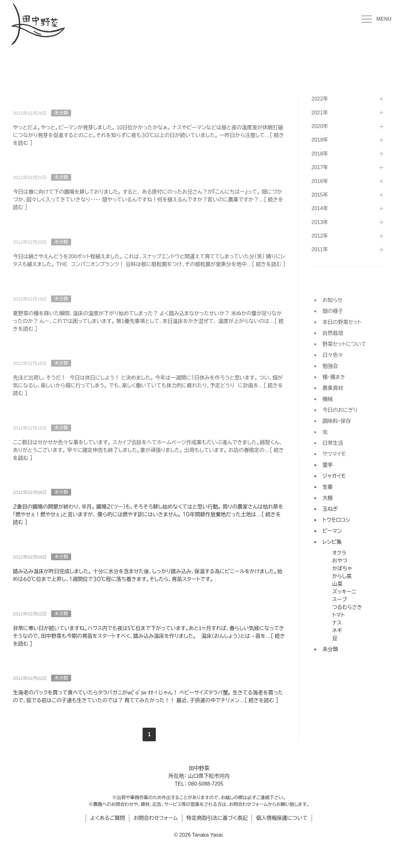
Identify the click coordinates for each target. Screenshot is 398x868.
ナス (337, 623)
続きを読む (261, 700)
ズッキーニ (344, 592)
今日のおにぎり (340, 410)
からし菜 (342, 576)
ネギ (337, 631)
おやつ (340, 561)
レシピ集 (332, 542)
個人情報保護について (282, 818)
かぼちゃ (342, 568)
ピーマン (332, 531)
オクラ (339, 553)
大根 (328, 498)
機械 (328, 399)
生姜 (328, 487)
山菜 (337, 584)
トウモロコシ (336, 520)
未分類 (61, 428)
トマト (338, 615)
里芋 (328, 465)
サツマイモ (334, 454)
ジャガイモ (334, 476)
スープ (339, 600)
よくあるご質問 (108, 818)
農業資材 (333, 388)
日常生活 (333, 443)
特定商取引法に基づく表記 (217, 818)
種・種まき (334, 377)
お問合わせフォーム (156, 818)
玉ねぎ (330, 509)
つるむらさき (347, 607)
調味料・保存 (337, 421)
